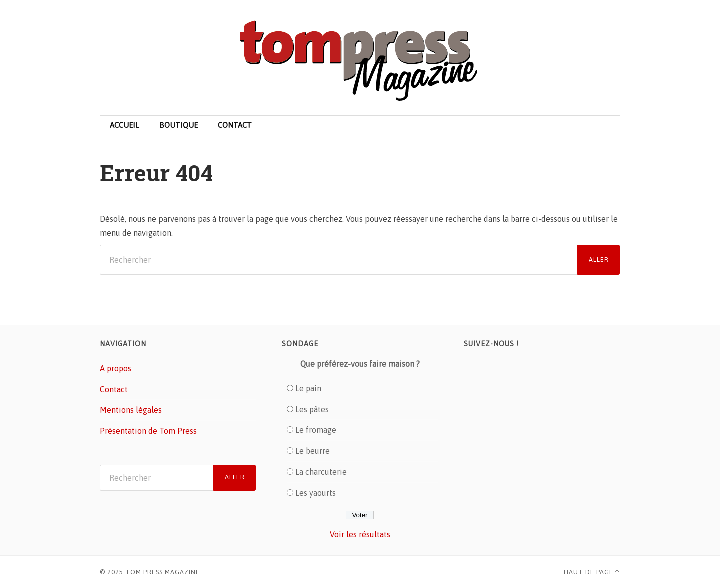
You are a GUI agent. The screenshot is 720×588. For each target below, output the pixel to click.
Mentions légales (131, 410)
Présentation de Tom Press (148, 431)
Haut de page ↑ (592, 572)
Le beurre (313, 451)
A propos (116, 368)
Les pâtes (312, 409)
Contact (235, 125)
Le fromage (316, 430)
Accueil (125, 125)
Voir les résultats (360, 534)
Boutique (179, 125)
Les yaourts (316, 493)
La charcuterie (321, 472)
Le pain (308, 388)
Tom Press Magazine (163, 572)
